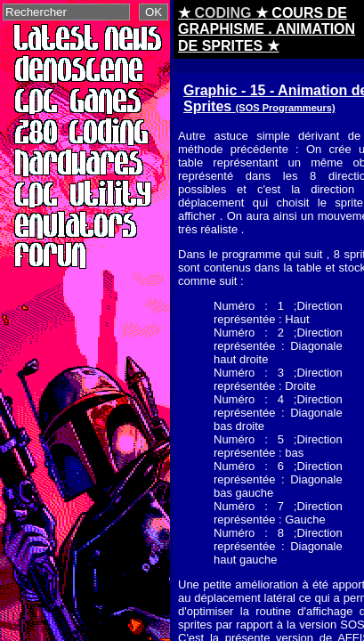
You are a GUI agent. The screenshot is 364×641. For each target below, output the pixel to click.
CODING (222, 13)
